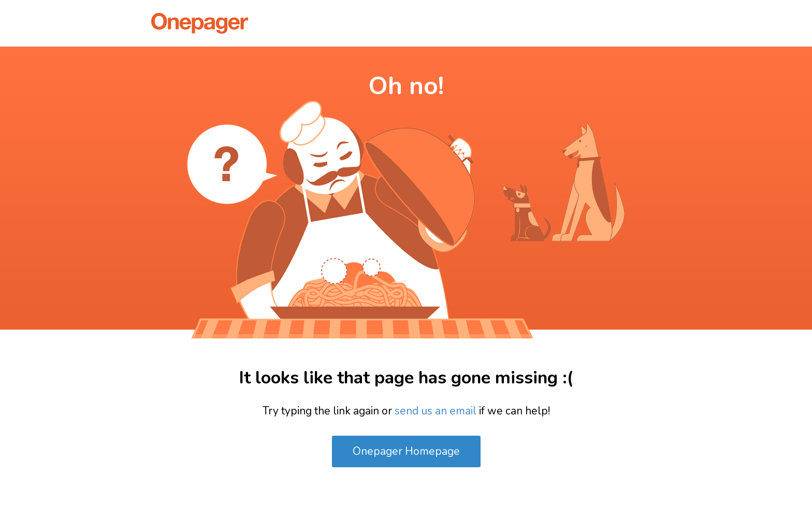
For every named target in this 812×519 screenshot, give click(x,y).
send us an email (436, 411)
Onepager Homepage (406, 451)
